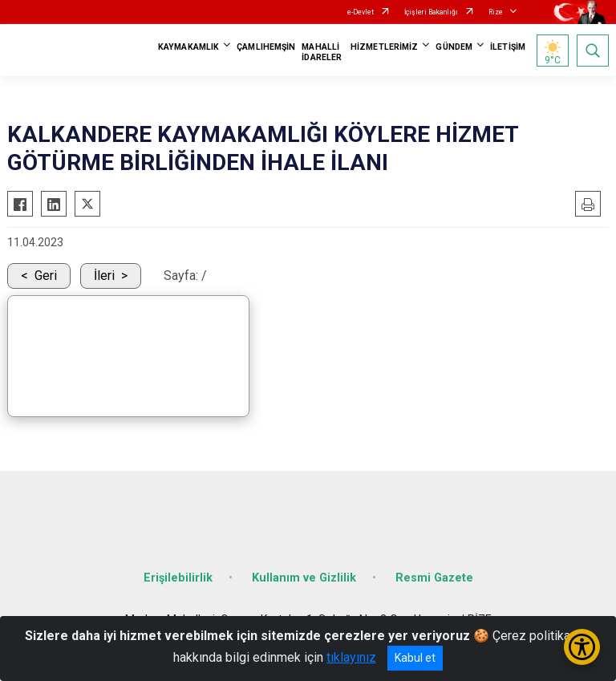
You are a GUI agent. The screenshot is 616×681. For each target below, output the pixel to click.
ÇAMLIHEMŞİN (266, 47)
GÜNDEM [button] (454, 47)
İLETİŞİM (508, 47)
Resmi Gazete (434, 578)
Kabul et (415, 658)
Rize (496, 12)
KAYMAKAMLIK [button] (188, 47)
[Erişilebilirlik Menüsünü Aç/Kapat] (582, 647)
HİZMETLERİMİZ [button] (384, 47)
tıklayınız (351, 657)
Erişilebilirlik (178, 578)
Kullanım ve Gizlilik (304, 578)
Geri (46, 276)
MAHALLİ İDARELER (322, 52)
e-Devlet (361, 12)
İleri (104, 276)
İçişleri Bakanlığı (431, 12)
